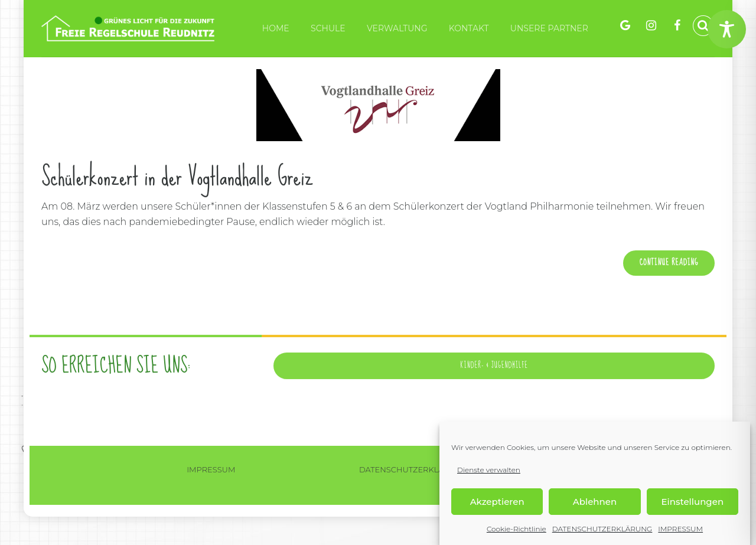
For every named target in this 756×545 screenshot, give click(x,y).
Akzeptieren (497, 502)
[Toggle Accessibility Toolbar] (727, 29)
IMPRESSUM (680, 529)
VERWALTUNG (397, 28)
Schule (328, 28)
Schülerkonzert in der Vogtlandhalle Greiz (177, 177)
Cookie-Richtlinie (517, 529)
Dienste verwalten (489, 470)
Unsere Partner (549, 28)
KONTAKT (469, 28)
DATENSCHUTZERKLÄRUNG (602, 529)
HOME (276, 28)
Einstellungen (693, 502)
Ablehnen (595, 502)
